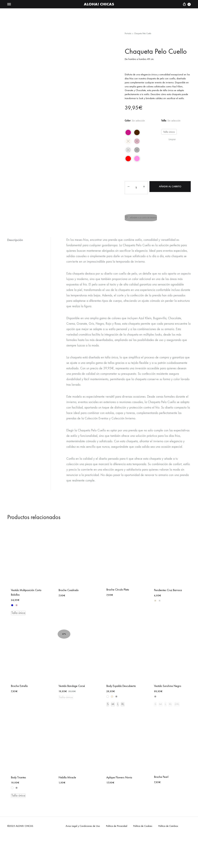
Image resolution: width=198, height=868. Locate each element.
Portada (128, 33)
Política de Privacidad (117, 821)
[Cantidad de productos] (135, 188)
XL (123, 699)
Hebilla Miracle (67, 773)
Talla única (169, 132)
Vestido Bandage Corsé (72, 681)
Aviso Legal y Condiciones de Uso (83, 821)
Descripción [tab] (16, 235)
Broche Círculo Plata (118, 585)
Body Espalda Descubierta (121, 681)
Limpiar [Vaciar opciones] (172, 139)
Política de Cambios (168, 821)
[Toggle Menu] (9, 4)
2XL (177, 699)
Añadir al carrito (170, 186)
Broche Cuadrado (69, 586)
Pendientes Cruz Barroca (168, 586)
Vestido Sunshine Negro (168, 681)
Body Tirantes (18, 773)
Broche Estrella (19, 681)
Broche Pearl (161, 772)
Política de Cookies (143, 821)
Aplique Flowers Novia (119, 773)
